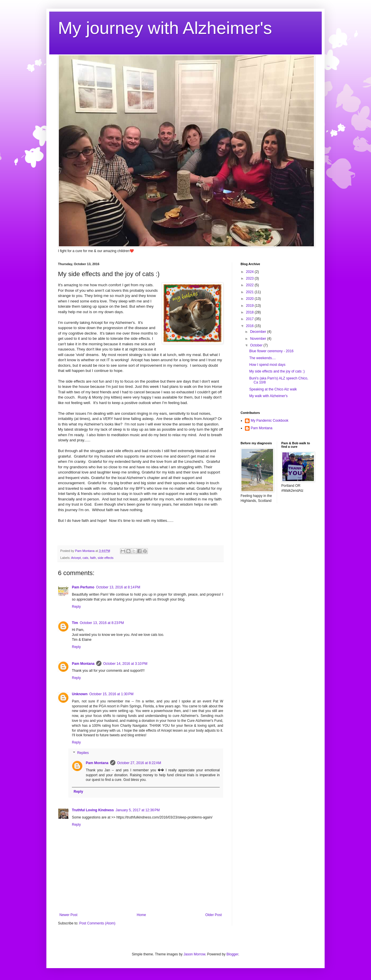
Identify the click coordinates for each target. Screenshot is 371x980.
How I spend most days (267, 365)
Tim (75, 623)
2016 (250, 326)
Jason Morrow (194, 954)
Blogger (232, 954)
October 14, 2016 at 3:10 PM (125, 664)
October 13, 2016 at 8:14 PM (118, 587)
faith (93, 558)
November (259, 339)
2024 (250, 272)
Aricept (76, 558)
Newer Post (68, 915)
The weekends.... (262, 358)
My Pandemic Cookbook (270, 421)
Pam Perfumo (83, 587)
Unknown (80, 694)
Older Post (213, 915)
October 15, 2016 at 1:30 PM (111, 694)
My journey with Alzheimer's (165, 28)
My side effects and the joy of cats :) (277, 371)
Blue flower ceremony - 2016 (271, 351)
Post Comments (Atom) (97, 923)
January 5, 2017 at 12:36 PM (138, 810)
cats (86, 558)
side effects (106, 558)
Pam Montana (83, 664)
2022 (250, 285)
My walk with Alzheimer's (268, 396)
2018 (250, 312)
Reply (76, 607)
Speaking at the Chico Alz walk (273, 389)
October (257, 345)
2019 (250, 306)
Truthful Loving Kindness (93, 810)
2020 (250, 299)
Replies (83, 753)
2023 (250, 278)
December (259, 332)
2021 (250, 292)
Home (141, 915)
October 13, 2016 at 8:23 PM (102, 623)
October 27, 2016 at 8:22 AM (139, 763)
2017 (250, 319)
